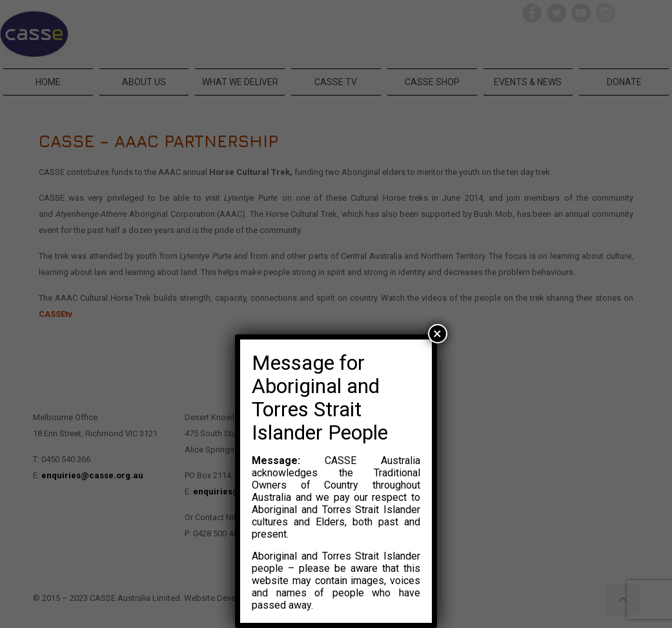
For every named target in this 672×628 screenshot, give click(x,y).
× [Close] (437, 334)
